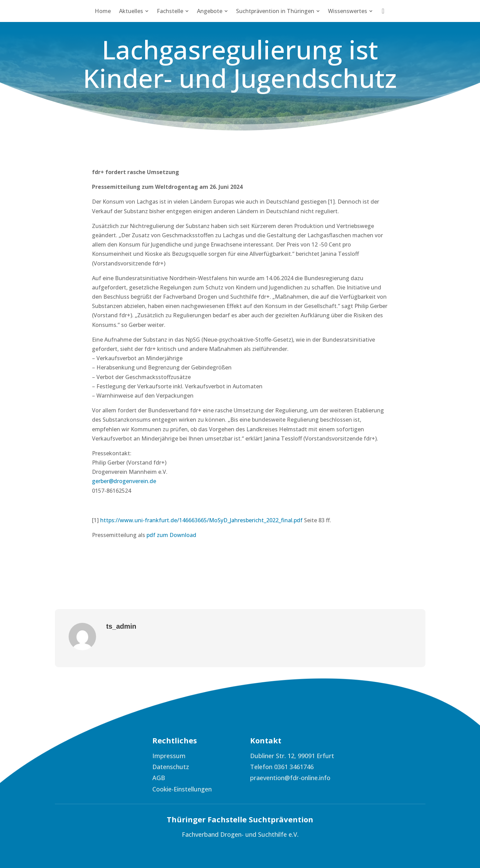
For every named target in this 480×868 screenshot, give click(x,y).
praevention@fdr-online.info (290, 778)
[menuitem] (103, 11)
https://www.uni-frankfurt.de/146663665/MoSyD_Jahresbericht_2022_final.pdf (201, 520)
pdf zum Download (171, 535)
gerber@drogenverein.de (124, 481)
